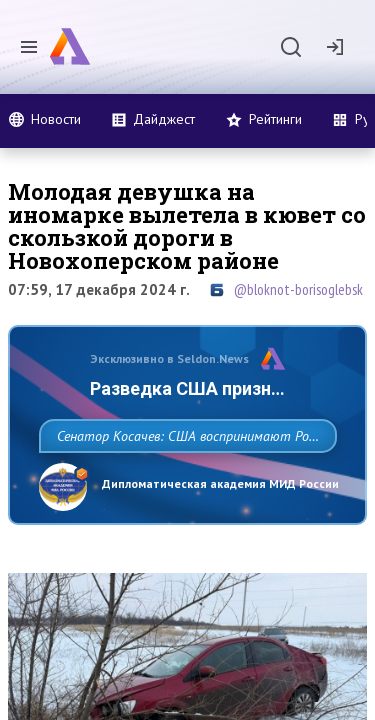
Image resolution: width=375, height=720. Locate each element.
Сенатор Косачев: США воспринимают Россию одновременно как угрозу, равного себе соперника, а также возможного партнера (182, 480)
